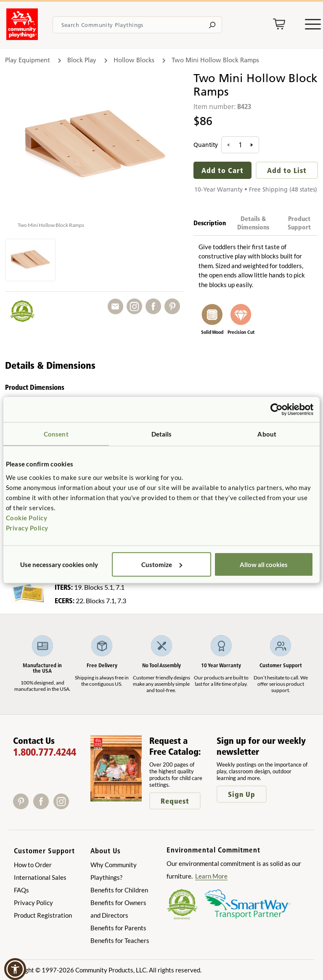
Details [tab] (162, 434)
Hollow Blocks (134, 60)
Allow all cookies (264, 564)
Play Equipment (28, 60)
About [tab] (267, 434)
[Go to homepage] (22, 37)
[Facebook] (43, 806)
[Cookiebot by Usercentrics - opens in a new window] (277, 410)
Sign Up (242, 794)
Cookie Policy (27, 517)
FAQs (21, 890)
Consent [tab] (56, 434)
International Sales (40, 877)
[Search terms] (137, 25)
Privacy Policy (27, 527)
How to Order (33, 865)
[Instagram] (63, 806)
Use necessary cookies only (59, 564)
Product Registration (43, 915)
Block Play (82, 60)
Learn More (211, 876)
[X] (74, 806)
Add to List (287, 170)
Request (175, 801)
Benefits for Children (119, 890)
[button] (15, 969)
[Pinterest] (23, 806)
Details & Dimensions (253, 223)
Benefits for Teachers (120, 940)
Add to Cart (222, 170)
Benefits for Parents (118, 928)
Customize (162, 564)
